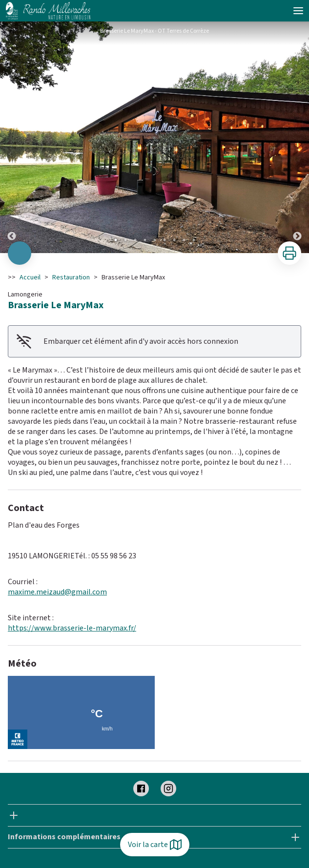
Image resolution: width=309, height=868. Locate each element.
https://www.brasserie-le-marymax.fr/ (72, 628)
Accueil (30, 277)
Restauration (71, 277)
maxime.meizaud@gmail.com (57, 592)
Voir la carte (155, 845)
